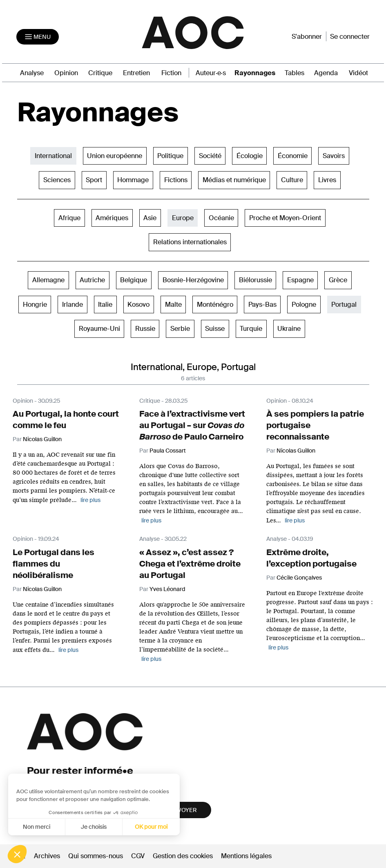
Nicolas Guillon (42, 589)
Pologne (304, 305)
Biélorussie (255, 280)
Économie (293, 156)
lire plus (90, 500)
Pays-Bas (262, 305)
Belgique (134, 280)
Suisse (215, 329)
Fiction (171, 73)
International (53, 156)
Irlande (73, 305)
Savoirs (334, 156)
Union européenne (115, 156)
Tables (295, 73)
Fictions (176, 180)
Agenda (326, 73)
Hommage (133, 180)
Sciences (57, 180)
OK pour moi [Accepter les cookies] (151, 827)
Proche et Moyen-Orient (285, 218)
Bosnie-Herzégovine (193, 280)
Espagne (300, 280)
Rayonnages (255, 73)
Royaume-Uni (99, 329)
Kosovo (138, 305)
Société (210, 156)
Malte (173, 305)
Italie (105, 305)
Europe (183, 218)
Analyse (32, 73)
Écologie (250, 156)
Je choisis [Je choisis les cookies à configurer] (94, 827)
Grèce (338, 280)
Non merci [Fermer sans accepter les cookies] (36, 827)
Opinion (66, 73)
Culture (292, 180)
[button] (17, 854)
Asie (150, 218)
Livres (327, 180)
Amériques (112, 218)
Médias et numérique (234, 180)
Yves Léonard (167, 589)
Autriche (92, 280)
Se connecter (350, 37)
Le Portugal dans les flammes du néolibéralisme (54, 564)
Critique (100, 73)
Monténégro (215, 305)
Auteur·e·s (211, 73)
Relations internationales (190, 242)
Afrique (69, 218)
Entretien (136, 73)
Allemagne (48, 280)
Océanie (221, 218)
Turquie (251, 329)
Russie (145, 329)
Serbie (180, 329)
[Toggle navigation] (38, 37)
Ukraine (289, 329)
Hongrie (35, 305)
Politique (170, 156)
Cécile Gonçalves (299, 578)
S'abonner (307, 37)
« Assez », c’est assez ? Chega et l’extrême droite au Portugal (190, 564)
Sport (94, 180)
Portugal (344, 305)
